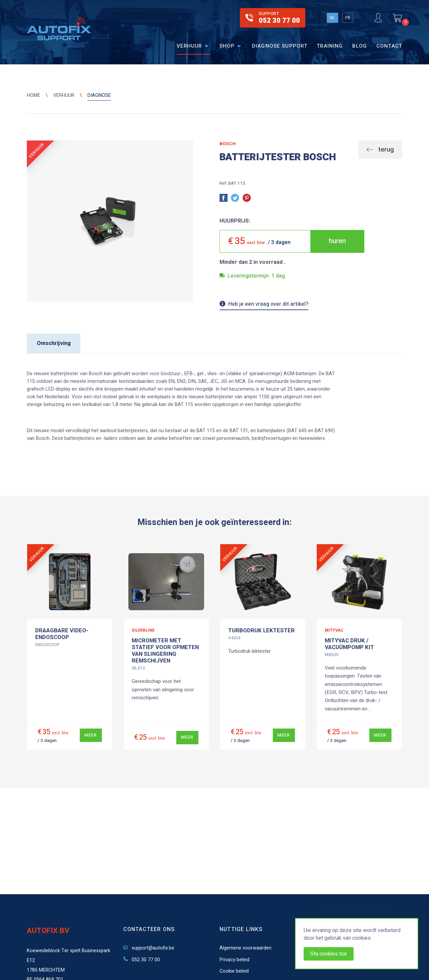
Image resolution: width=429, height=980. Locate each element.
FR (348, 18)
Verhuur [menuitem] (189, 46)
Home (34, 95)
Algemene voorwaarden (246, 948)
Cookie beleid (234, 971)
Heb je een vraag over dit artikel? (264, 305)
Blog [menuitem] (360, 46)
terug (385, 150)
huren (337, 241)
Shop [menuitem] (227, 46)
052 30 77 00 (142, 960)
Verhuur (64, 95)
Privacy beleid (234, 960)
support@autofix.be (149, 948)
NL (332, 18)
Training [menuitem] (330, 46)
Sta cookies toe (329, 954)
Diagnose (99, 95)
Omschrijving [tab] (54, 343)
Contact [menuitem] (389, 46)
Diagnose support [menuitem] (280, 46)
